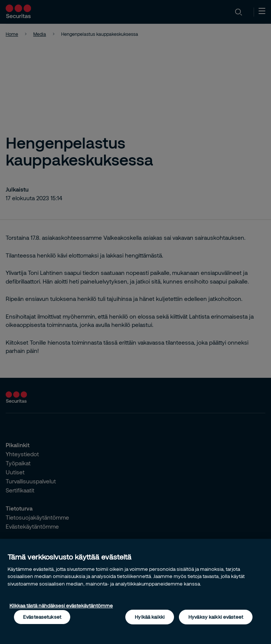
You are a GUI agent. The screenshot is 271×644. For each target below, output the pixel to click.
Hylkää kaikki (150, 617)
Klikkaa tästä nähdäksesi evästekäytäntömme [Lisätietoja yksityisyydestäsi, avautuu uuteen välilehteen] (61, 606)
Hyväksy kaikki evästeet (216, 617)
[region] (135, 591)
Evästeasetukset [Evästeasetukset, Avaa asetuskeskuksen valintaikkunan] (42, 617)
